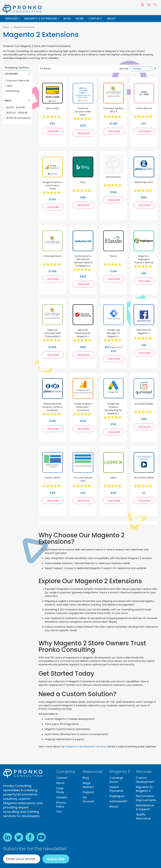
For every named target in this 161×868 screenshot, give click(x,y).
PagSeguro (117, 796)
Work (80, 19)
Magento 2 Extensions (41, 19)
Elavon (113, 256)
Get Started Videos (144, 478)
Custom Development (145, 780)
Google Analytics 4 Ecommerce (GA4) (52, 185)
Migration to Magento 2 (144, 789)
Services (12, 19)
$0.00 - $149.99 (16, 107)
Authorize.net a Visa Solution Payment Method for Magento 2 (83, 261)
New (10, 86)
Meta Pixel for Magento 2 (144, 332)
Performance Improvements (146, 798)
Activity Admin (52, 478)
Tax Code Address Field (83, 479)
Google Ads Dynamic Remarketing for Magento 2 (113, 409)
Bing (83, 182)
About (111, 19)
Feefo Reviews (113, 177)
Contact (95, 19)
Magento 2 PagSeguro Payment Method (144, 259)
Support (88, 792)
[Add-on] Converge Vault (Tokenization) (52, 333)
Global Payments (144, 182)
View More (53, 131)
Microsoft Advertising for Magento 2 (83, 333)
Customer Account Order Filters (83, 112)
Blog (67, 19)
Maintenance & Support (145, 807)
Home (6, 27)
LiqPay (113, 478)
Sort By (124, 69)
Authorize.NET (119, 801)
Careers (62, 797)
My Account (89, 799)
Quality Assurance (143, 816)
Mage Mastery (88, 785)
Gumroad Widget (144, 404)
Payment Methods (18, 81)
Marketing (13, 91)
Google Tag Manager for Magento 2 (113, 333)
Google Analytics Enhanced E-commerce (83, 407)
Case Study (60, 790)
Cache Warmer (144, 108)
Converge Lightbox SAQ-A (113, 110)
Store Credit (52, 108)
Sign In (143, 4)
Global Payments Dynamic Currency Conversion (52, 407)
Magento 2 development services (86, 747)
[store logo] (22, 9)
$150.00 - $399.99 (17, 113)
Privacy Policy (61, 805)
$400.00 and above (19, 118)
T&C (59, 812)
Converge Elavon (52, 256)
